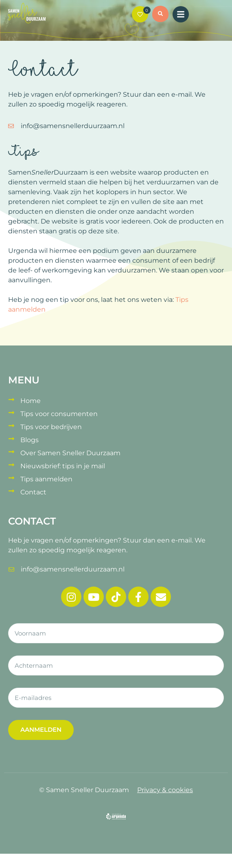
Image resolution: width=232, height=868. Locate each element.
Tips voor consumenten (59, 414)
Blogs (30, 440)
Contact (33, 492)
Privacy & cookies (165, 790)
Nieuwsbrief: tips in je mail (63, 466)
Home (31, 401)
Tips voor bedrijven (51, 427)
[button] (160, 15)
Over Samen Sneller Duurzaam (70, 453)
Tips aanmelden (46, 479)
